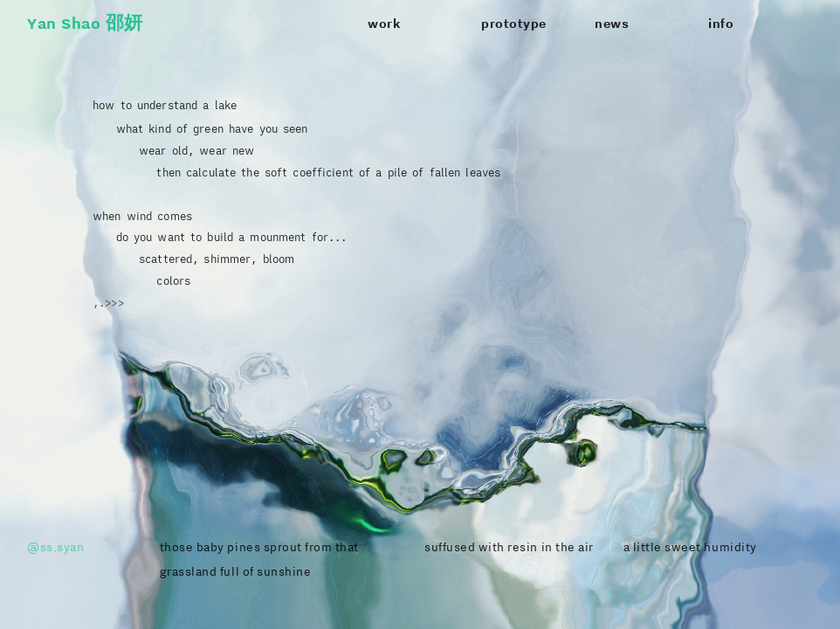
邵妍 (124, 23)
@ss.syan (55, 547)
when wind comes (142, 216)
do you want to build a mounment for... (232, 237)
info (721, 24)
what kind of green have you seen (200, 128)
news (612, 24)
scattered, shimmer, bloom (217, 259)
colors (173, 280)
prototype (514, 24)
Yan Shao (64, 23)
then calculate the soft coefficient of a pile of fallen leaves (296, 172)
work (384, 24)
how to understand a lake (165, 105)
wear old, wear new (173, 150)
